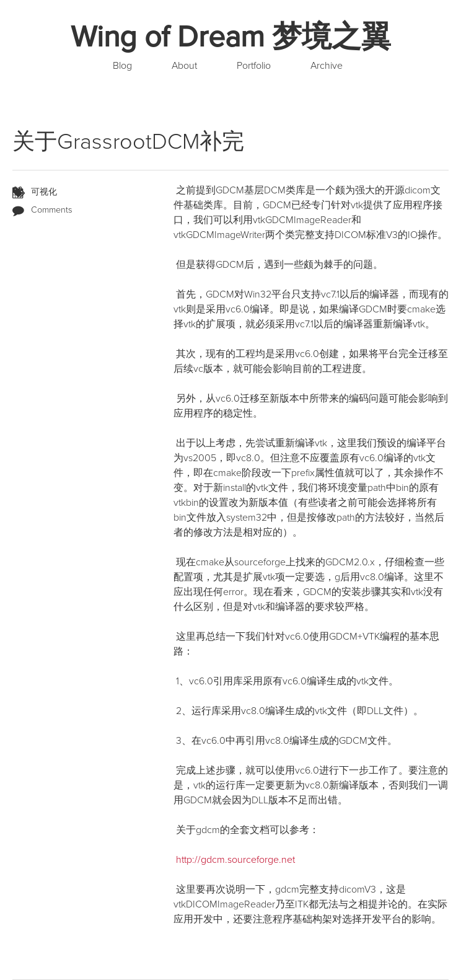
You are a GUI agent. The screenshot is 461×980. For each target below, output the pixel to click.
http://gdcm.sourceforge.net (235, 860)
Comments (52, 210)
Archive (327, 66)
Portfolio (254, 66)
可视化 (44, 192)
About (184, 66)
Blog (122, 66)
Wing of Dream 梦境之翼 (231, 37)
